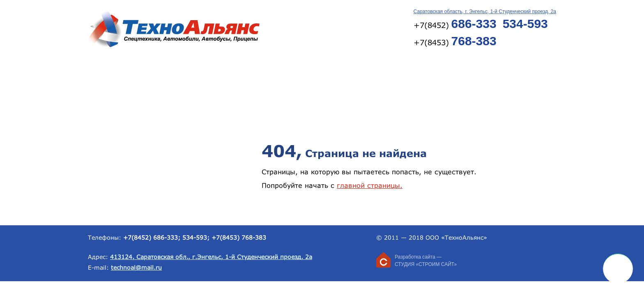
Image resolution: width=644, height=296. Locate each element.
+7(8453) (455, 41)
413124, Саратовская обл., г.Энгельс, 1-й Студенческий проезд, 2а (211, 257)
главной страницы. (370, 185)
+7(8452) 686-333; (152, 237)
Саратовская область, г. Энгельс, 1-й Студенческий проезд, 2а (485, 12)
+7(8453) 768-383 (239, 237)
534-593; (196, 237)
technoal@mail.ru (136, 267)
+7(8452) (455, 24)
